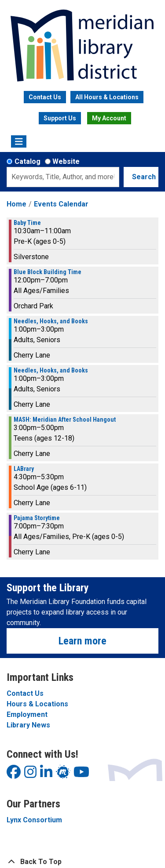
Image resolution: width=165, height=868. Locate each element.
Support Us (60, 118)
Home (16, 204)
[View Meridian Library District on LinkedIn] (46, 775)
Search (144, 177)
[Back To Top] (82, 862)
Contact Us (45, 97)
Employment (27, 714)
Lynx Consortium (34, 820)
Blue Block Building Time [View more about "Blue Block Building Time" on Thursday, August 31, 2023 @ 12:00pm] (48, 272)
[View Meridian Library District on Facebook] (14, 775)
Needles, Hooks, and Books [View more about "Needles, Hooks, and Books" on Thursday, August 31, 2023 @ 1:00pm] (51, 321)
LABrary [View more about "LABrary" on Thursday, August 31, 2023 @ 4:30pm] (24, 469)
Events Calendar (61, 204)
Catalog (27, 161)
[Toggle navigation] (19, 141)
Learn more (82, 641)
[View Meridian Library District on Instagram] (30, 775)
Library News (28, 725)
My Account (109, 118)
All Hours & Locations (107, 97)
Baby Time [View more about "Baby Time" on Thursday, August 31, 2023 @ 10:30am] (27, 223)
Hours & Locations (37, 704)
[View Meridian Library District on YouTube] (81, 775)
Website (66, 161)
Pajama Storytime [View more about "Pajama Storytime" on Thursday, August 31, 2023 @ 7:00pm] (37, 518)
